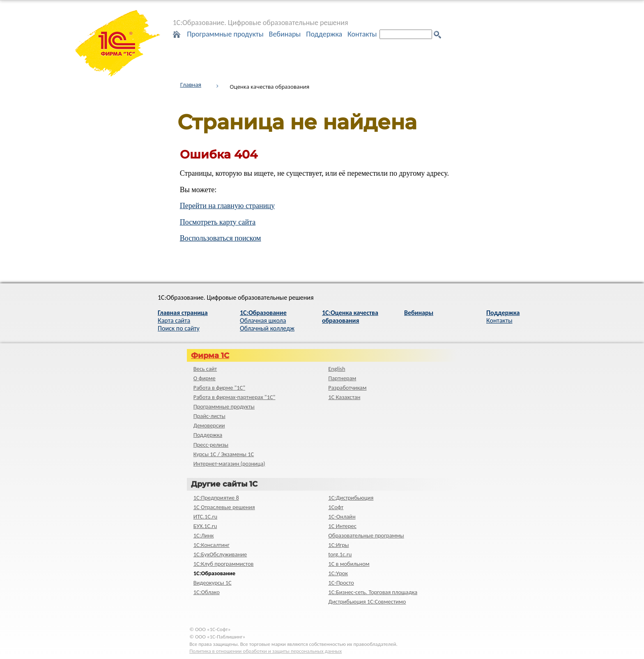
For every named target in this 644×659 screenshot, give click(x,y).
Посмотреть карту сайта (218, 222)
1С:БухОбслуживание (220, 554)
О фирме (205, 378)
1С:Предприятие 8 (216, 498)
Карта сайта (174, 320)
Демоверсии (209, 425)
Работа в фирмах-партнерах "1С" (235, 397)
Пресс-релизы (211, 445)
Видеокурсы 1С (213, 583)
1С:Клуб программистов (224, 564)
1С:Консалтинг (212, 545)
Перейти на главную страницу (227, 206)
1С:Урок (338, 573)
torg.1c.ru (340, 554)
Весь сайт (205, 369)
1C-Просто (341, 583)
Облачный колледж (267, 328)
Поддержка (324, 34)
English (337, 369)
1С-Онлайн (342, 517)
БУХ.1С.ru (205, 526)
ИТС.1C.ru (205, 517)
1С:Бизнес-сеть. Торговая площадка (373, 592)
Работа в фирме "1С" (219, 388)
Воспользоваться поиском (221, 238)
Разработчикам (347, 388)
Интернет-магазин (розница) (229, 464)
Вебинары (285, 34)
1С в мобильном (349, 564)
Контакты (362, 34)
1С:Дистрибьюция (351, 498)
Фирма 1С (210, 356)
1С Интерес (342, 526)
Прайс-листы (209, 416)
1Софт (336, 507)
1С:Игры (338, 545)
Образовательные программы (366, 535)
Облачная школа (263, 320)
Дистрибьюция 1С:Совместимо (367, 602)
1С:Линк (204, 535)
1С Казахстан (344, 397)
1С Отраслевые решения (224, 507)
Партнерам (342, 378)
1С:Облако (207, 592)
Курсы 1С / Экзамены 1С (224, 454)
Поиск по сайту (179, 328)
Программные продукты (225, 34)
